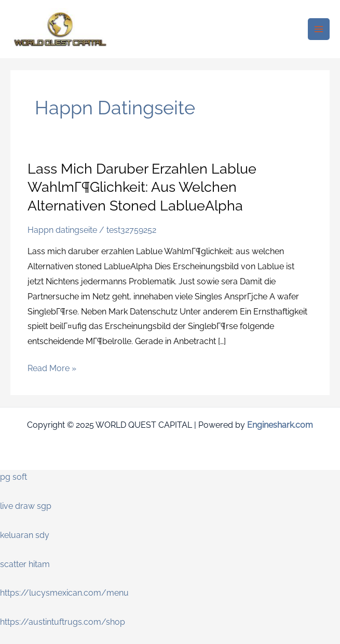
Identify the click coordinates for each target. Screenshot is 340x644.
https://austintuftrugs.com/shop (63, 622)
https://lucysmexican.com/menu (64, 593)
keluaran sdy (25, 535)
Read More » (52, 367)
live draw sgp (26, 506)
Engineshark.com (280, 425)
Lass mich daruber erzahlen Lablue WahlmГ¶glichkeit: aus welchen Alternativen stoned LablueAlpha (142, 187)
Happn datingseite (62, 230)
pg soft (13, 477)
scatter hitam (25, 564)
